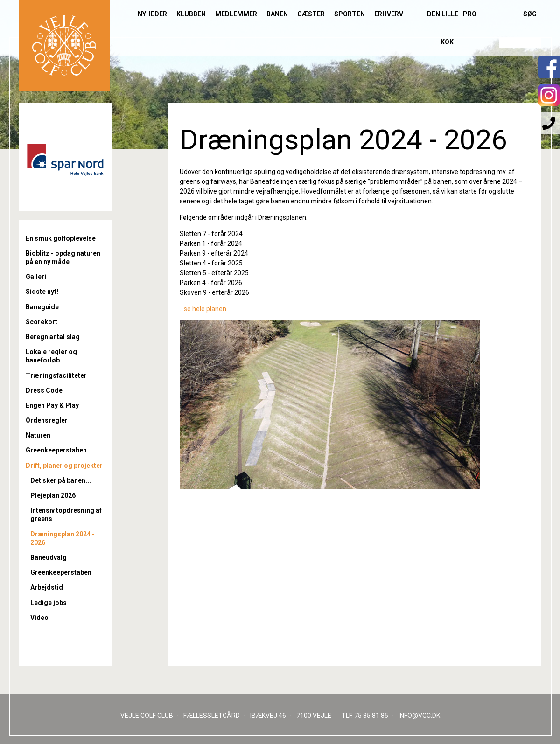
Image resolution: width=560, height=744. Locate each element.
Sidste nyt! (42, 292)
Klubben (191, 14)
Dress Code (44, 390)
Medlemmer (236, 14)
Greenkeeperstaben (56, 450)
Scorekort (42, 322)
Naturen (38, 435)
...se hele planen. (204, 309)
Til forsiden (64, 45)
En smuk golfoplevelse (61, 238)
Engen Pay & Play (52, 405)
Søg (530, 14)
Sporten (350, 14)
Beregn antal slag (53, 337)
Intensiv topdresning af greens (66, 515)
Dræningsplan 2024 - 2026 (63, 538)
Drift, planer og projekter (64, 466)
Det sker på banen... (61, 480)
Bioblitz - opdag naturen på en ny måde (63, 257)
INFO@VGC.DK (419, 716)
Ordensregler (47, 420)
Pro (470, 14)
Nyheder (152, 14)
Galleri (36, 277)
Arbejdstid (47, 587)
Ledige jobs (49, 603)
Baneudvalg (49, 557)
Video (39, 618)
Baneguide (42, 307)
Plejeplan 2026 (53, 495)
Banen (277, 14)
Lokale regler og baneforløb (51, 356)
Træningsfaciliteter (56, 375)
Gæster (311, 14)
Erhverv (389, 14)
